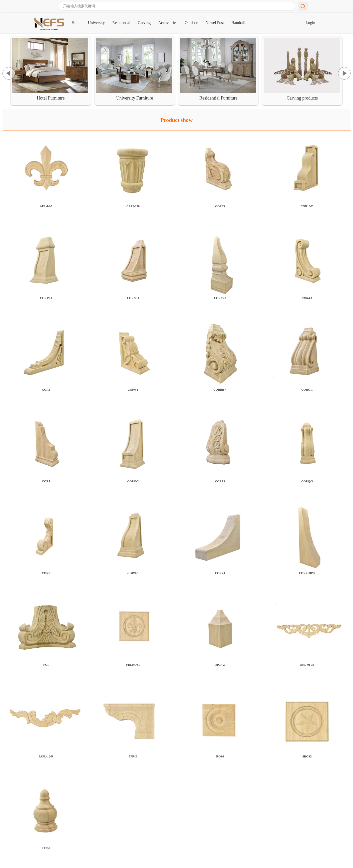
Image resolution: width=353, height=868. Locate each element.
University (96, 23)
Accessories (168, 23)
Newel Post (215, 23)
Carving (144, 23)
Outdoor (191, 23)
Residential (121, 23)
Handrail (238, 23)
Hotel (78, 21)
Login (310, 23)
